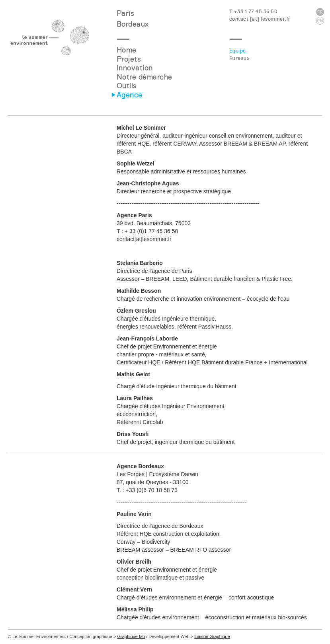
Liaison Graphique (212, 636)
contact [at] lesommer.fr (260, 19)
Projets (129, 59)
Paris (126, 13)
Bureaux (239, 58)
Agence (130, 95)
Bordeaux (133, 24)
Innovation (135, 68)
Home (127, 50)
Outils (127, 86)
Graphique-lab (131, 636)
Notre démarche (144, 77)
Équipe (238, 51)
